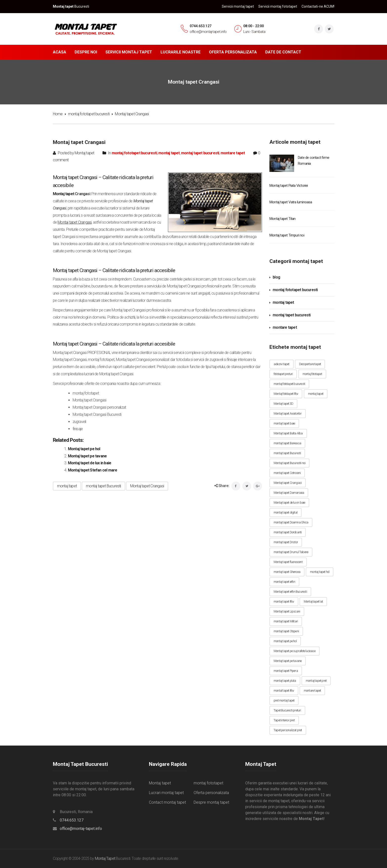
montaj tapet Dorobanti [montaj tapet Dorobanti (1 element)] (288, 532)
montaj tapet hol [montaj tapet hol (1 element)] (320, 572)
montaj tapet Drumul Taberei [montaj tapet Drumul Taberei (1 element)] (291, 552)
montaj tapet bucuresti (200, 153)
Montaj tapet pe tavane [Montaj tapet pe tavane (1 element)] (288, 661)
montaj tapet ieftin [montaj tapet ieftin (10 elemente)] (284, 582)
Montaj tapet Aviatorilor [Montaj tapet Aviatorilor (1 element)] (288, 413)
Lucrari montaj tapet (166, 793)
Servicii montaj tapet (238, 6)
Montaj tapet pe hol (84, 449)
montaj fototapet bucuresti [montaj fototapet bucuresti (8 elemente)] (289, 384)
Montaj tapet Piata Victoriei (289, 186)
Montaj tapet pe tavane (87, 456)
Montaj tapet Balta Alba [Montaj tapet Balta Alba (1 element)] (288, 433)
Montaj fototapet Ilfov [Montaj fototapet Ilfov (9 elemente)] (286, 394)
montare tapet (233, 153)
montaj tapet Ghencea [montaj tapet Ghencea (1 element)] (287, 572)
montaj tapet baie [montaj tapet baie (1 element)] (284, 423)
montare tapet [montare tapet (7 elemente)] (312, 691)
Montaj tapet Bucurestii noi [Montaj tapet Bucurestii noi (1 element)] (289, 463)
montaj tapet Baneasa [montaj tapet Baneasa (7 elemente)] (287, 443)
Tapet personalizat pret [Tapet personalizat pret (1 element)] (288, 730)
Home (58, 114)
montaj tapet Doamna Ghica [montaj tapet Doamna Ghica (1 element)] (291, 522)
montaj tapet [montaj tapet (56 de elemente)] (316, 394)
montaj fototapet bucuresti (89, 114)
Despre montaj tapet (211, 802)
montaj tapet (169, 153)
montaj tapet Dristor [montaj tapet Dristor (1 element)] (286, 542)
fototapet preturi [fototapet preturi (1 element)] (283, 374)
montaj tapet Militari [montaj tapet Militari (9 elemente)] (286, 621)
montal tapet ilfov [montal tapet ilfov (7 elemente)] (284, 691)
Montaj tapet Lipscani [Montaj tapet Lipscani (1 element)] (287, 611)
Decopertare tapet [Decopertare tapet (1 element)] (310, 364)
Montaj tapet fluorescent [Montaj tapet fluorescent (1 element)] (288, 562)
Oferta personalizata (211, 793)
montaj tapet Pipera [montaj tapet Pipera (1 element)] (286, 671)
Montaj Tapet (105, 858)
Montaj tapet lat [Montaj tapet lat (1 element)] (313, 601)
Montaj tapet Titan (283, 219)
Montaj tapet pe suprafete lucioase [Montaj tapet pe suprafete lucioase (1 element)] (295, 651)
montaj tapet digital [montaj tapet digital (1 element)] (285, 512)
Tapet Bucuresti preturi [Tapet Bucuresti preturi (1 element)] (287, 710)
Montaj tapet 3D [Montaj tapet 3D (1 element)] (283, 404)
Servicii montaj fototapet (278, 6)
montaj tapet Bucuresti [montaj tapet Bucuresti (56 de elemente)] (287, 453)
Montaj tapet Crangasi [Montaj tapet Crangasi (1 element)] (288, 483)
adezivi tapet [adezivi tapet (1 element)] (282, 364)
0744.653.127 (201, 26)
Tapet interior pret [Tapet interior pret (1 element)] (284, 720)
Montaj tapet (63, 194)
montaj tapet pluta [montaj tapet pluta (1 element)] (285, 681)
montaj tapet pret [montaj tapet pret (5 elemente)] (316, 681)
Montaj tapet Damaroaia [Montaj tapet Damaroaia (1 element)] (289, 493)
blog (276, 277)
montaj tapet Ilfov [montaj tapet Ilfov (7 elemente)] (284, 601)
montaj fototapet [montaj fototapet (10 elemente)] (312, 374)
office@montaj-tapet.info (81, 829)
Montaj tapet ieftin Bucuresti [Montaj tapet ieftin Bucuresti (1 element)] (290, 592)
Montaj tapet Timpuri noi (287, 235)
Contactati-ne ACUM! (318, 6)
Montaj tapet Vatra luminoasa (291, 202)
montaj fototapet (208, 783)
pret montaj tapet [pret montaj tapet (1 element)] (284, 700)
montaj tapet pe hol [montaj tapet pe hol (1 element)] (285, 641)
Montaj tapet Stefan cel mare (93, 470)
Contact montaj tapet (167, 802)
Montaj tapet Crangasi (147, 486)
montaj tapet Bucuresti (103, 486)
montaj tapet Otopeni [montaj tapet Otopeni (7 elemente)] (286, 631)
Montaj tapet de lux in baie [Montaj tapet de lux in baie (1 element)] (289, 503)
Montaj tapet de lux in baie (90, 463)
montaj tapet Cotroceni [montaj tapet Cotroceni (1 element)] (287, 473)
